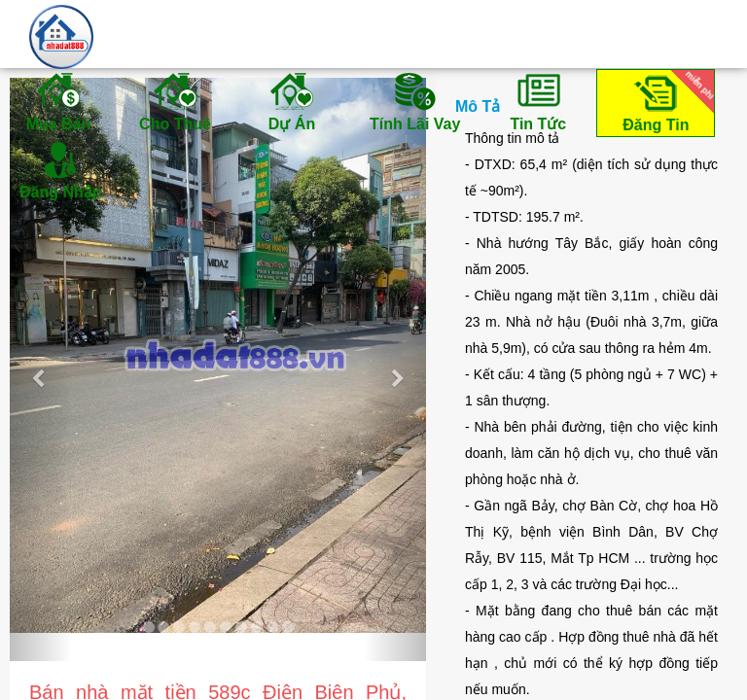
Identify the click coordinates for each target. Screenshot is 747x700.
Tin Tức (538, 101)
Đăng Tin (665, 102)
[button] (41, 369)
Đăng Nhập (61, 169)
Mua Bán (58, 101)
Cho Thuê (175, 101)
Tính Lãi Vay (415, 101)
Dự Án (292, 101)
